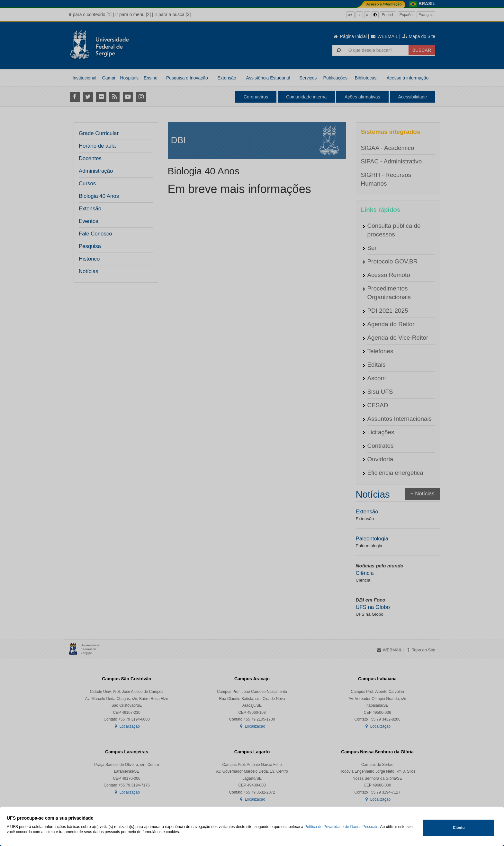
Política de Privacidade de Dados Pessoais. (342, 827)
